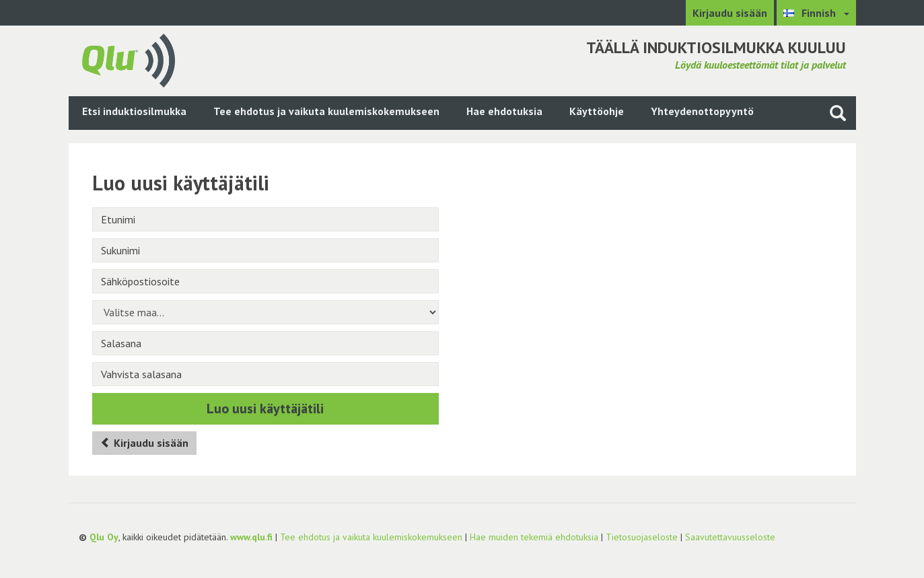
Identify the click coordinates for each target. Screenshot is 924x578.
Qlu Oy (104, 537)
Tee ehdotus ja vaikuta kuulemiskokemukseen (326, 111)
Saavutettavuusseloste (730, 537)
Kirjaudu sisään (730, 13)
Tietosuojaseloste (642, 537)
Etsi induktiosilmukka (134, 111)
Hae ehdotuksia (504, 111)
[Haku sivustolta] (838, 113)
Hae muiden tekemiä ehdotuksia (534, 537)
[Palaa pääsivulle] (129, 59)
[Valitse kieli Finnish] (816, 13)
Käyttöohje (597, 111)
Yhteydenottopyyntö (702, 111)
